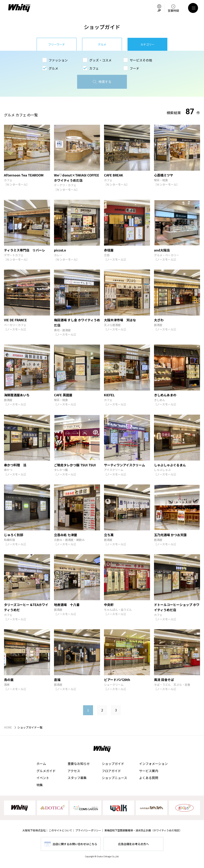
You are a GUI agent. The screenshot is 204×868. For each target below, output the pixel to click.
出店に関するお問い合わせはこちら (75, 844)
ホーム (41, 764)
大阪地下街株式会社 (34, 830)
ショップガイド (113, 764)
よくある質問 (149, 778)
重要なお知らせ (79, 764)
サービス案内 (149, 771)
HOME (8, 727)
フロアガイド (111, 771)
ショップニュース (114, 778)
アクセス (74, 771)
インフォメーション (153, 764)
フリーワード (57, 44)
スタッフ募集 (77, 778)
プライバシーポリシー (88, 830)
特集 (40, 785)
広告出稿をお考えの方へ (133, 844)
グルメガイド (46, 771)
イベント (43, 778)
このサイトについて (60, 830)
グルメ (102, 44)
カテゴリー (147, 44)
